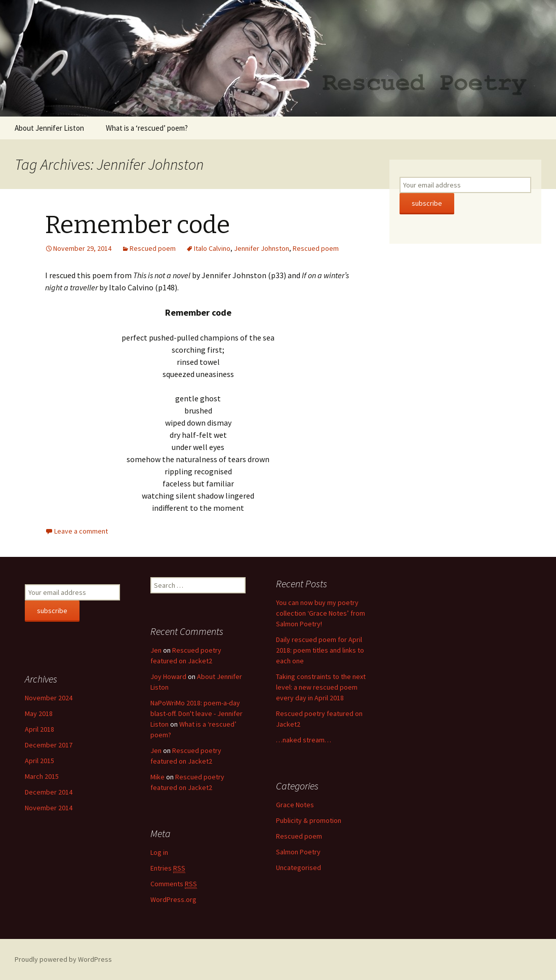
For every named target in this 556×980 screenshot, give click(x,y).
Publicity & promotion (309, 820)
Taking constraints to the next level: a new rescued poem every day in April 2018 (321, 687)
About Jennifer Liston (49, 128)
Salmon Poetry (298, 852)
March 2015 (42, 776)
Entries (168, 868)
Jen (156, 650)
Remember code (137, 225)
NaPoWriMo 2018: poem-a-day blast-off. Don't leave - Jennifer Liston (196, 713)
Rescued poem (153, 248)
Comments (174, 884)
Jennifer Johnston (262, 248)
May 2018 (39, 713)
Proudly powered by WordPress (63, 959)
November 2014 (49, 808)
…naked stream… (304, 740)
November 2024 (49, 698)
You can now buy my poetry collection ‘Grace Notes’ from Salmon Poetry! (321, 613)
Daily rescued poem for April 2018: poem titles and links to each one (320, 650)
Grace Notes (295, 805)
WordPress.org (173, 899)
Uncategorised (299, 868)
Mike (157, 777)
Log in (159, 852)
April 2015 (39, 761)
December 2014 (49, 792)
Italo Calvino (212, 248)
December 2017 (49, 745)
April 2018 (39, 729)
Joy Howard (168, 676)
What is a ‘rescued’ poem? (147, 128)
